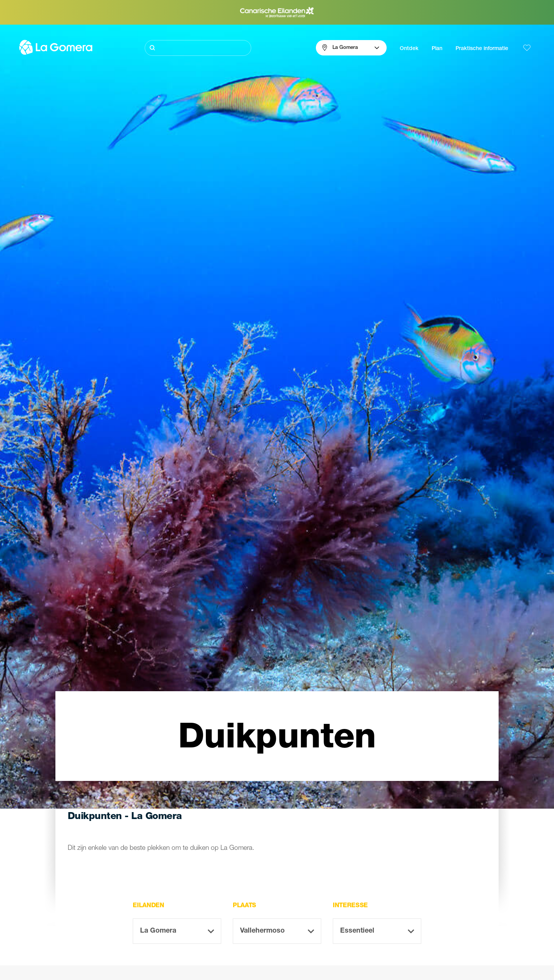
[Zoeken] (198, 48)
